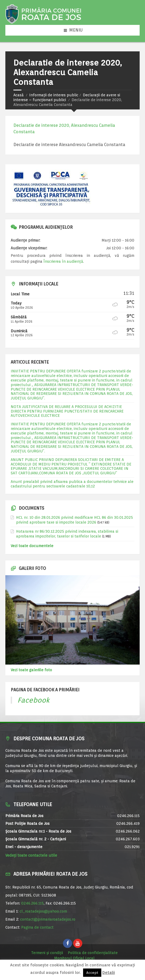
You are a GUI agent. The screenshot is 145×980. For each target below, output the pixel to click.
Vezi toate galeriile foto (31, 670)
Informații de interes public (54, 95)
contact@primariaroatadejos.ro (48, 919)
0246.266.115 (32, 903)
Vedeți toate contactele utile (31, 855)
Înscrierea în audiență (63, 261)
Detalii (109, 973)
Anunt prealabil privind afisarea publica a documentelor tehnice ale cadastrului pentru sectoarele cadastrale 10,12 (72, 484)
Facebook (34, 700)
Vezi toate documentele (32, 546)
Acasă (18, 95)
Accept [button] (92, 973)
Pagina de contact (37, 927)
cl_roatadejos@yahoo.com (43, 911)
